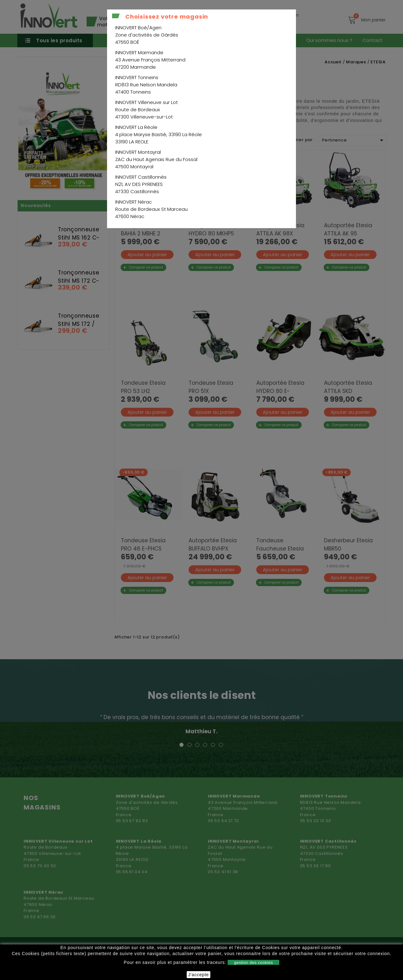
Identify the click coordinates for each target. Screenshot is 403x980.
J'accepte (199, 975)
